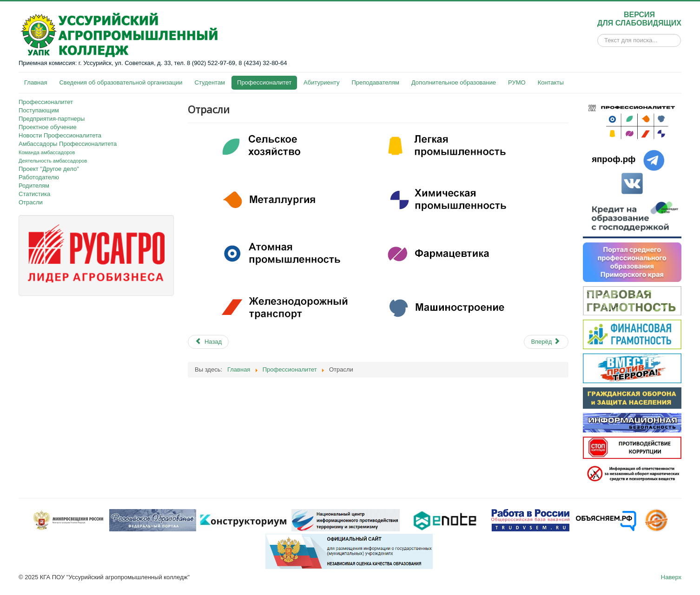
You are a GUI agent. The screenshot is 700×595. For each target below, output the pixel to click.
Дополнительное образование (454, 82)
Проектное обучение (48, 127)
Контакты (551, 82)
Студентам (210, 82)
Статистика (34, 194)
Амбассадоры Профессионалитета (68, 144)
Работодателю (39, 177)
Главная (36, 82)
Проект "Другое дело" (49, 169)
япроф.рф (614, 159)
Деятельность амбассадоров (53, 161)
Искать (598, 41)
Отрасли (31, 202)
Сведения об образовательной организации (121, 82)
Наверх (671, 577)
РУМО (517, 82)
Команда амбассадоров (47, 152)
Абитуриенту (321, 82)
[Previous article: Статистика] (208, 342)
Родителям (34, 186)
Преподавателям (375, 82)
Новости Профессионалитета (60, 135)
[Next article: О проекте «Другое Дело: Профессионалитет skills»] (546, 342)
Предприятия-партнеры (52, 119)
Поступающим (39, 110)
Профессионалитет (264, 82)
